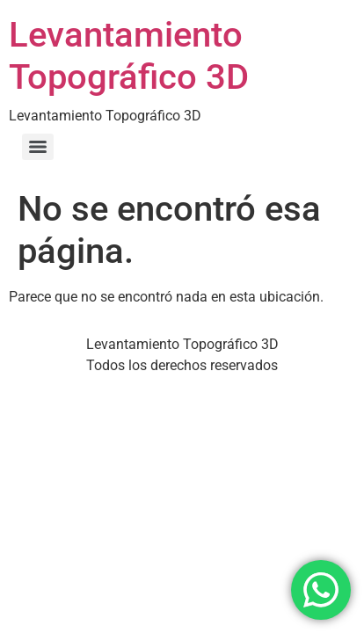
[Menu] (38, 147)
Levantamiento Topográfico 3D (129, 56)
